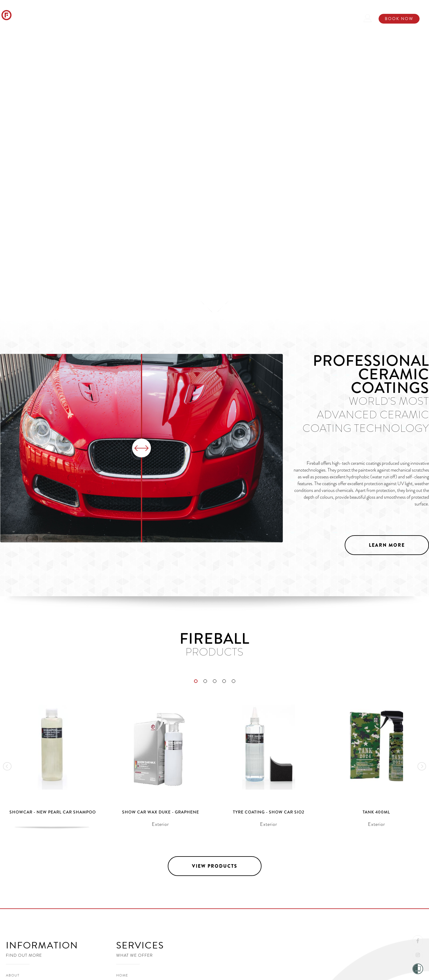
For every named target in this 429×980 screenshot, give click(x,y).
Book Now (399, 19)
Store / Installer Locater (251, 18)
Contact (305, 18)
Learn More (387, 545)
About (108, 18)
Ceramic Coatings (186, 18)
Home (82, 18)
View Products (47, 255)
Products (139, 18)
